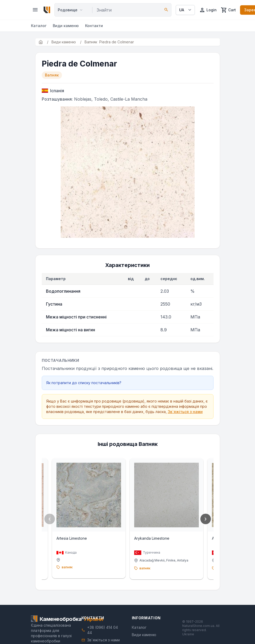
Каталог (39, 26)
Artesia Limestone (72, 538)
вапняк (67, 567)
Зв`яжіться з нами (185, 412)
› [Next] (205, 519)
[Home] (47, 10)
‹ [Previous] (50, 519)
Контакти (94, 26)
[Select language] (185, 10)
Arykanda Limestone (152, 538)
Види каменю (66, 26)
